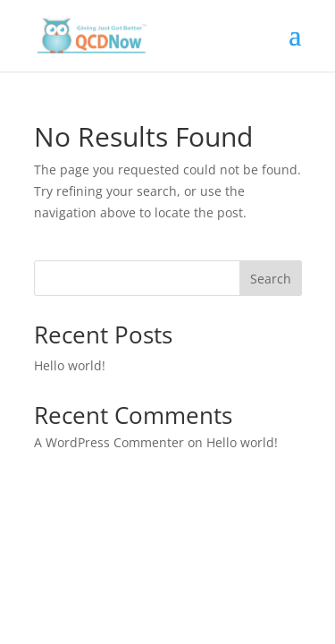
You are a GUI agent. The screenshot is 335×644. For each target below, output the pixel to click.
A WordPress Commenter (109, 442)
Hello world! (70, 365)
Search (271, 279)
